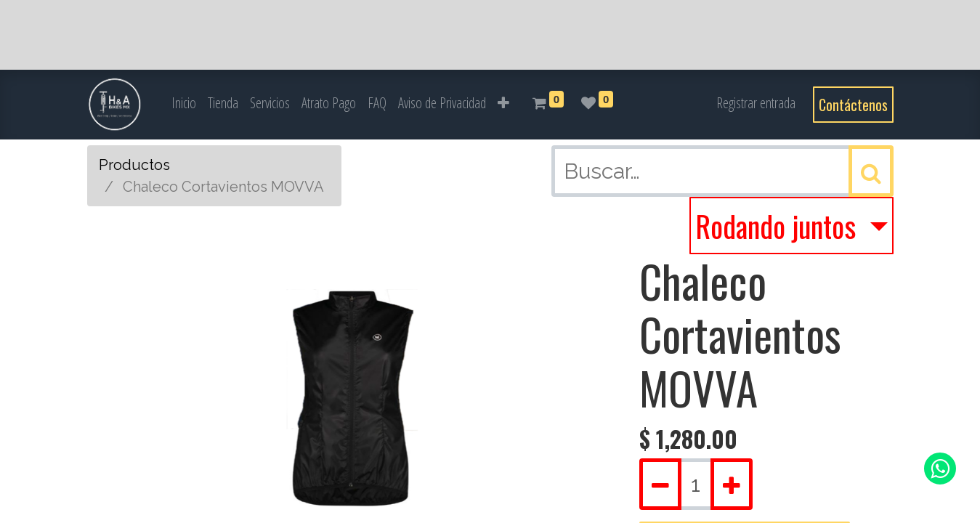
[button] (503, 103)
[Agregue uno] (732, 484)
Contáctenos (853, 105)
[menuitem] (184, 103)
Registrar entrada (756, 103)
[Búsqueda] (871, 171)
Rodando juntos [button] (779, 226)
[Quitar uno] (660, 484)
